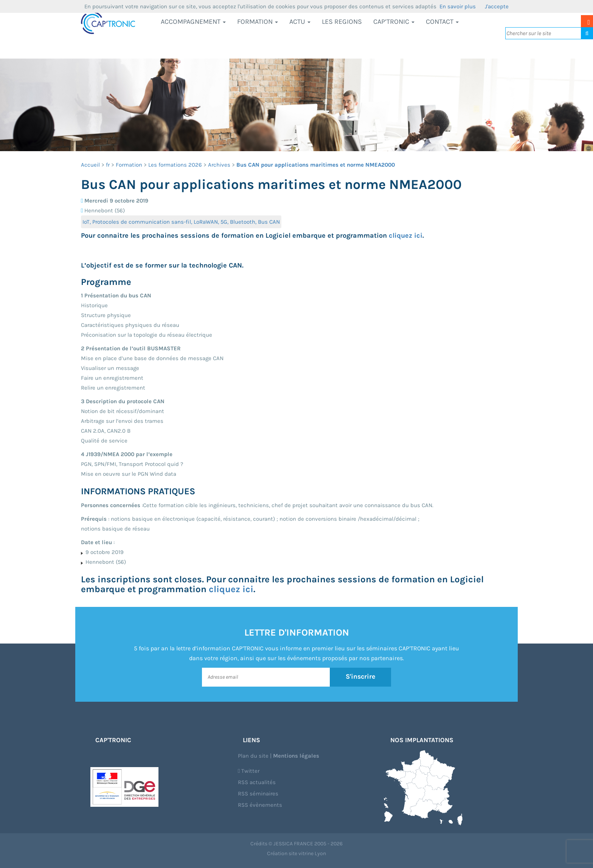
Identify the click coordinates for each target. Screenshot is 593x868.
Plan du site (253, 756)
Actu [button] (300, 22)
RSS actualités (257, 782)
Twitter (249, 771)
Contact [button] (442, 22)
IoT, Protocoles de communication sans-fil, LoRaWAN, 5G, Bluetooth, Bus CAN (181, 222)
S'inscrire (361, 677)
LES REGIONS (342, 22)
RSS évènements (260, 805)
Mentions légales (296, 756)
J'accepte (497, 6)
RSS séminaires (258, 794)
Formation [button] (258, 22)
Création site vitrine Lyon (296, 853)
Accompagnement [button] (193, 22)
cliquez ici (406, 235)
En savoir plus (458, 6)
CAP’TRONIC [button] (394, 22)
